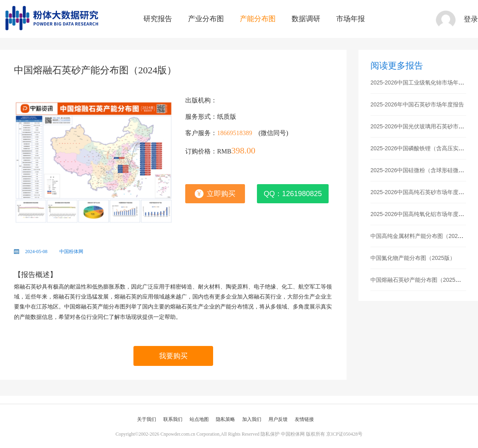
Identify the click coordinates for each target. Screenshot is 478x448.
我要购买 (173, 356)
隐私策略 (225, 419)
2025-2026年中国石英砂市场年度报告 (417, 104)
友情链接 (304, 419)
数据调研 (306, 19)
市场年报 (351, 19)
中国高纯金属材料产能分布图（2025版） (421, 236)
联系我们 (173, 419)
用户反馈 (278, 419)
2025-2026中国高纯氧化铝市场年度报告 (420, 214)
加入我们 (252, 419)
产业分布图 (206, 19)
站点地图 (199, 419)
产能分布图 (258, 19)
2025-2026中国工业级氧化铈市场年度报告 (423, 83)
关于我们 (147, 419)
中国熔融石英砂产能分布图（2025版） (418, 280)
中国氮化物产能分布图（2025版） (413, 258)
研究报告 (158, 19)
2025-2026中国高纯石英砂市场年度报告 (420, 192)
